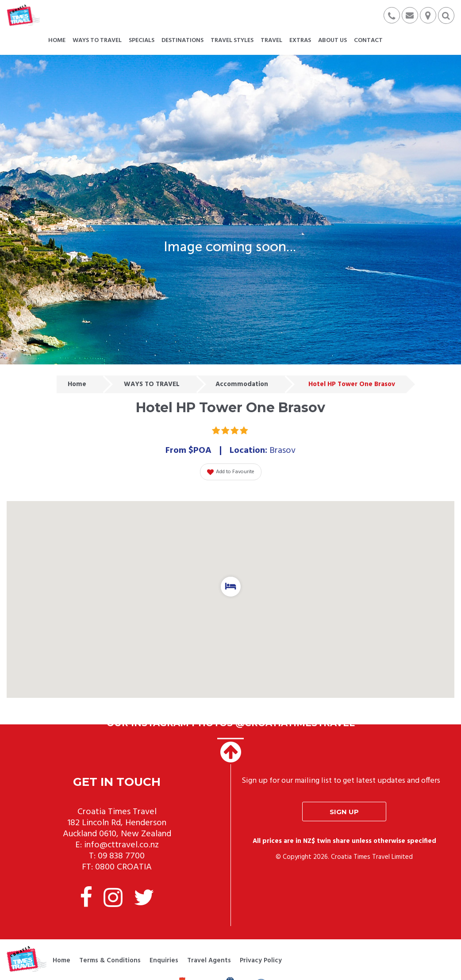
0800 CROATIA (123, 867)
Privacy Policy (261, 961)
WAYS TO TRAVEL (152, 384)
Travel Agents (209, 961)
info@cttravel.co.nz (121, 845)
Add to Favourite (231, 472)
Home (77, 384)
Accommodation (242, 384)
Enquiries (164, 961)
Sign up (344, 812)
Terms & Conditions (110, 961)
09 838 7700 (121, 856)
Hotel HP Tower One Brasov (352, 384)
